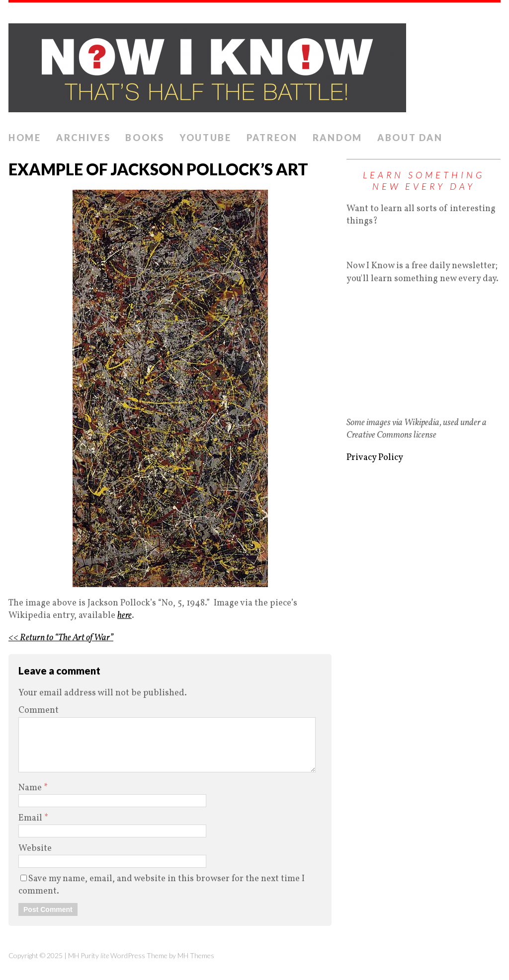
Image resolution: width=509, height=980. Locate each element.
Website (35, 849)
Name (31, 788)
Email (31, 818)
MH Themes (196, 955)
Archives (84, 138)
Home (25, 138)
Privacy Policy (375, 458)
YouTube (206, 138)
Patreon (272, 138)
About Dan (410, 138)
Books (145, 138)
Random (338, 138)
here (125, 616)
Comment (39, 711)
